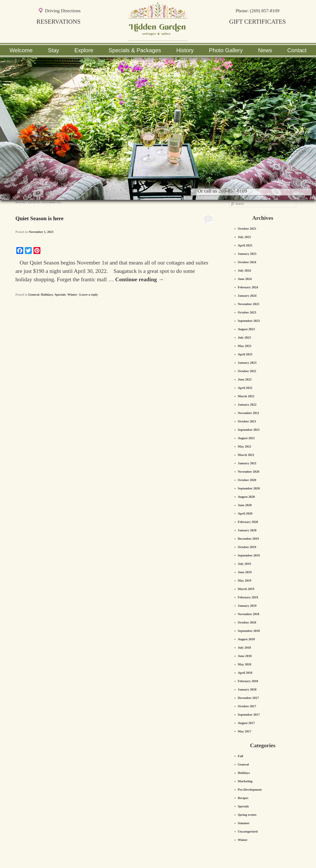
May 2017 (245, 731)
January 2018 (247, 689)
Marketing (245, 781)
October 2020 (247, 480)
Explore (84, 50)
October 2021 (247, 421)
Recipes (243, 798)
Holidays (47, 295)
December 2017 (248, 698)
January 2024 (247, 296)
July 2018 (244, 648)
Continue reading (139, 279)
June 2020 (245, 505)
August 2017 (246, 723)
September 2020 (249, 488)
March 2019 (246, 589)
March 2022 (246, 396)
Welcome (21, 50)
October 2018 (247, 622)
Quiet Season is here (40, 218)
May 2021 (245, 446)
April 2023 (245, 354)
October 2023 (247, 312)
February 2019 (248, 597)
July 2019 (244, 564)
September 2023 (249, 321)
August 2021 (246, 438)
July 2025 (244, 237)
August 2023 (246, 329)
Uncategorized (248, 831)
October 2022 (247, 371)
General (34, 295)
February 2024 (248, 287)
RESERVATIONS (59, 22)
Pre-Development (250, 790)
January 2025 (247, 254)
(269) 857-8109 (265, 11)
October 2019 (247, 547)
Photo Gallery (226, 50)
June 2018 (245, 656)
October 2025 (247, 229)
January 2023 (247, 363)
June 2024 (245, 279)
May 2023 (245, 346)
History (185, 50)
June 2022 (245, 379)
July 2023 (244, 338)
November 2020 (249, 472)
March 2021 (246, 455)
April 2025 (245, 245)
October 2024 (247, 262)
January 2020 (247, 530)
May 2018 (245, 664)
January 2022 (247, 405)
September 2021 (249, 430)
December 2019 (248, 539)
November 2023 (249, 304)
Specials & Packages (135, 50)
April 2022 (245, 388)
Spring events (247, 815)
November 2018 (249, 614)
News (265, 50)
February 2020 (248, 522)
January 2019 (247, 606)
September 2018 (249, 631)
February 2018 (248, 681)
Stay (53, 50)
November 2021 (249, 413)
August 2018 (246, 639)
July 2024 (244, 270)
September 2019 (249, 555)
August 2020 (246, 497)
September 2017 (249, 715)
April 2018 (245, 673)
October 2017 (247, 706)
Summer (244, 823)
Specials (60, 295)
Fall (240, 756)
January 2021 (247, 463)
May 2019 (245, 581)
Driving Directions (63, 11)
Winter (72, 295)
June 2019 (245, 572)
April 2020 (245, 513)
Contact (297, 50)
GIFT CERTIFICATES (258, 22)
